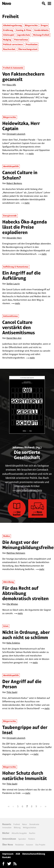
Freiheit (17, 824)
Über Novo (8, 845)
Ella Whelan (12, 604)
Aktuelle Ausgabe (19, 833)
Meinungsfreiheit (41, 35)
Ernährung (8, 30)
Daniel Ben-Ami (14, 338)
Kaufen (32, 833)
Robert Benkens (14, 183)
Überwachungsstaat (28, 49)
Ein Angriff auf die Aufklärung (21, 275)
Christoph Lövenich (16, 134)
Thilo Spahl (12, 692)
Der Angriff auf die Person (22, 684)
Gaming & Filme (24, 30)
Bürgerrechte (31, 25)
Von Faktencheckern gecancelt (23, 77)
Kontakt (7, 857)
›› (46, 806)
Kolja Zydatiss (13, 643)
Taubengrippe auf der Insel (25, 730)
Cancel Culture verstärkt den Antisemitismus (19, 327)
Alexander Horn (14, 238)
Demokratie (34, 824)
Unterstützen (9, 839)
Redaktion (20, 845)
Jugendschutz (24, 35)
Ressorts (7, 824)
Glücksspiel (9, 35)
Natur (25, 824)
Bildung (17, 827)
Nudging (7, 40)
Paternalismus (21, 40)
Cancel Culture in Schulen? (20, 175)
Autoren (30, 845)
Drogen (44, 25)
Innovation (7, 827)
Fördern (32, 839)
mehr (28, 104)
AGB (18, 854)
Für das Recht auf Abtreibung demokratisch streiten (25, 593)
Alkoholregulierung (13, 25)
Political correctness (13, 44)
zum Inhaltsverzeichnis (29, 490)
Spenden (22, 839)
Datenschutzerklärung (34, 854)
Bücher (6, 833)
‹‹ (9, 806)
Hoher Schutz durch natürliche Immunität (25, 776)
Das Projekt (40, 845)
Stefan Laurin (13, 284)
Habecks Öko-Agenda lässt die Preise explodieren (25, 227)
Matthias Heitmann (16, 553)
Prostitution (32, 44)
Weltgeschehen (30, 827)
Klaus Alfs (11, 85)
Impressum (8, 854)
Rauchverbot (9, 49)
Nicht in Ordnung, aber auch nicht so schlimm (26, 635)
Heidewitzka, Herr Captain (21, 126)
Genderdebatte (41, 30)
